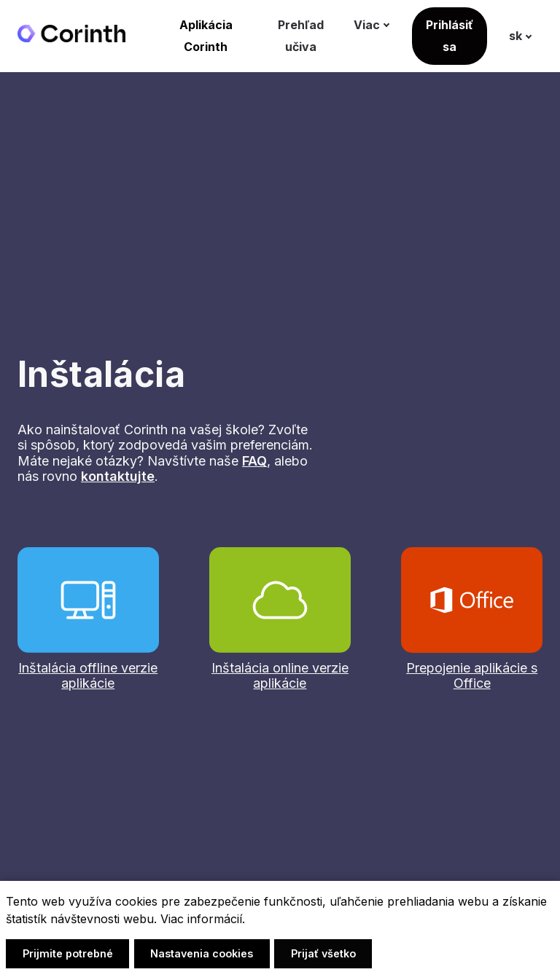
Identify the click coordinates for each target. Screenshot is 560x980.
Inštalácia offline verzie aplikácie (88, 677)
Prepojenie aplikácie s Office (472, 677)
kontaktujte (118, 478)
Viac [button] (383, 26)
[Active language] (529, 37)
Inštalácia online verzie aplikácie (280, 677)
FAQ (254, 462)
